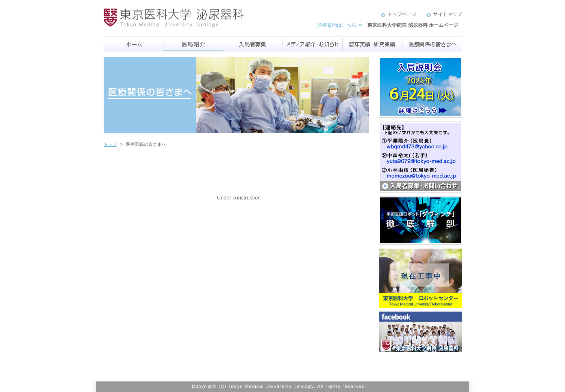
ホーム (134, 44)
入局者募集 (253, 44)
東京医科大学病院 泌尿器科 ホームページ (413, 25)
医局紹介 (193, 44)
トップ (110, 144)
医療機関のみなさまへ (432, 44)
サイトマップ (448, 14)
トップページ (402, 14)
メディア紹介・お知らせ (313, 44)
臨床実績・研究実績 (373, 44)
